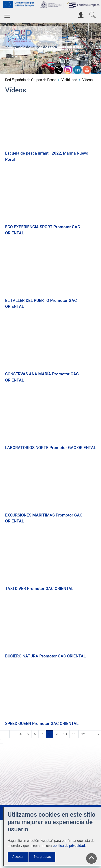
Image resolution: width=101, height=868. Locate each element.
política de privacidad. (69, 846)
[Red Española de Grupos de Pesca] (19, 35)
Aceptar (18, 857)
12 (84, 734)
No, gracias (42, 857)
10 (66, 734)
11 (75, 734)
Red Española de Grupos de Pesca (30, 47)
